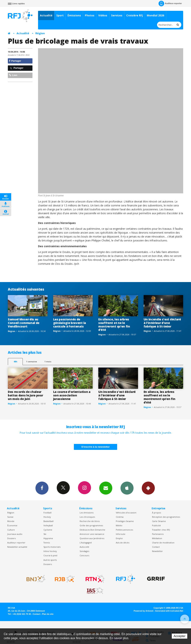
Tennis (47, 543)
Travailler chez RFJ (161, 530)
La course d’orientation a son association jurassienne (72, 395)
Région (40, 33)
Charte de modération (163, 543)
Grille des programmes (91, 525)
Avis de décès (123, 543)
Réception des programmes (166, 517)
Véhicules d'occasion (126, 513)
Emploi (119, 538)
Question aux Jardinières (92, 538)
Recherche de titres (90, 521)
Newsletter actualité (17, 547)
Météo (119, 525)
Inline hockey (50, 551)
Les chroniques (87, 517)
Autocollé (84, 547)
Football (47, 513)
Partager (15, 61)
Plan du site (48, 614)
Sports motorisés (52, 547)
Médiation (157, 538)
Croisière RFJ (135, 15)
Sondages (84, 551)
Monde (11, 521)
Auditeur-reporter (170, 4)
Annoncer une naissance (92, 534)
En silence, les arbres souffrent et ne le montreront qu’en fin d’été (114, 325)
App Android (148, 488)
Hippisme (48, 538)
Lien (13, 75)
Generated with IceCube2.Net (169, 611)
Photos (90, 15)
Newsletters (106, 488)
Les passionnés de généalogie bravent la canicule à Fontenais (70, 323)
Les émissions (87, 513)
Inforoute (121, 534)
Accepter (180, 636)
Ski (45, 534)
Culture (11, 530)
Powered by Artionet (144, 611)
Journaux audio (15, 534)
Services (117, 15)
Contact (156, 547)
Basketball (48, 521)
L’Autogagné (86, 543)
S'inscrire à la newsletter (95, 447)
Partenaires (158, 534)
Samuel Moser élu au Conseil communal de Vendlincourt (24, 323)
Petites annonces (124, 530)
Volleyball (48, 525)
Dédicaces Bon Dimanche (92, 530)
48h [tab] (15, 361)
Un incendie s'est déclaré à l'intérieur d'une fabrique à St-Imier (162, 323)
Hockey (47, 517)
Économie (12, 525)
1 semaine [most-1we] (32, 361)
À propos (156, 513)
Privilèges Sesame (125, 521)
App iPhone (127, 488)
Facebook (42, 488)
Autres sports (50, 560)
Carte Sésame (159, 521)
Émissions (74, 15)
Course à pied (50, 555)
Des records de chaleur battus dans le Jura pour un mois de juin (25, 395)
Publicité (156, 525)
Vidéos (103, 15)
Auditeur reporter (16, 543)
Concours (84, 555)
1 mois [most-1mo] (48, 361)
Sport (60, 15)
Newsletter (157, 551)
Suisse (10, 517)
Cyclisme (48, 530)
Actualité (46, 15)
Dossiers (11, 538)
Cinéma (120, 517)
